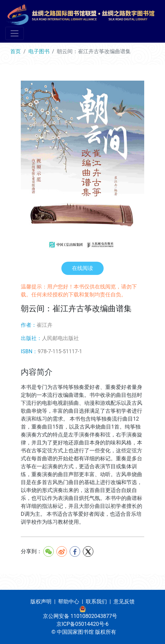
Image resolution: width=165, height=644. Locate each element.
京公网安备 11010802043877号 (80, 616)
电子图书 (39, 51)
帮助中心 (69, 602)
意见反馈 (124, 602)
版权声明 (41, 602)
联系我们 (96, 602)
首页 (16, 51)
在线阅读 (82, 268)
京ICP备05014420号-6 (82, 624)
